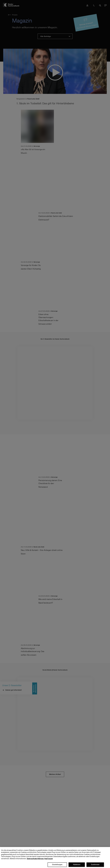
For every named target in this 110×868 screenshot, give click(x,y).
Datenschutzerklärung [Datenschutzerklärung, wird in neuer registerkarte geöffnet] (35, 861)
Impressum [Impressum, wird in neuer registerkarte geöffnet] (48, 861)
